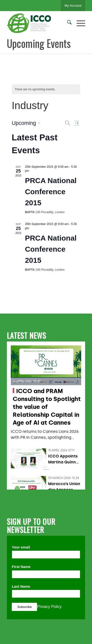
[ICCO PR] (38, 23)
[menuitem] (67, 23)
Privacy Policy (49, 607)
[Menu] (78, 23)
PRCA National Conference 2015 (51, 192)
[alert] (46, 89)
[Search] (67, 23)
